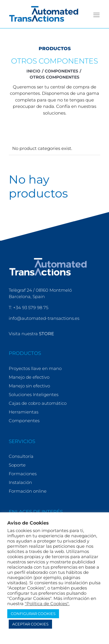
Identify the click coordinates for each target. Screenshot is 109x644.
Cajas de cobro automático (38, 403)
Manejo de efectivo (29, 377)
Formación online (28, 491)
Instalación (20, 482)
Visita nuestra (31, 334)
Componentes (24, 421)
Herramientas (24, 412)
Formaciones (23, 474)
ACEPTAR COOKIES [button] (30, 624)
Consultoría (21, 456)
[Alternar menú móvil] (97, 15)
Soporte (17, 465)
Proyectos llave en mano (35, 368)
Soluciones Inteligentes (34, 394)
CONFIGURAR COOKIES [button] (33, 614)
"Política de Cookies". (47, 604)
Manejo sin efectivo (29, 386)
